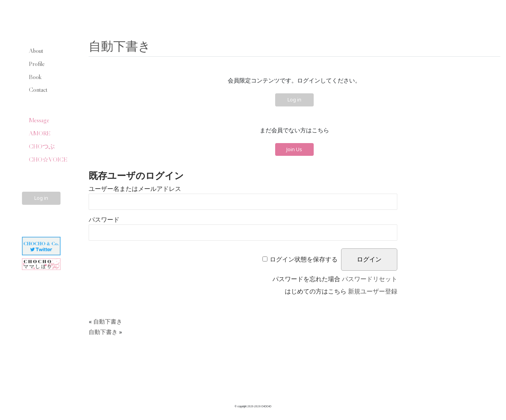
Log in (41, 198)
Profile (37, 64)
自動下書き (120, 46)
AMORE (40, 133)
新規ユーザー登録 (373, 291)
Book (35, 77)
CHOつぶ (42, 146)
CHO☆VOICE (48, 159)
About (36, 51)
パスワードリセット (370, 279)
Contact (38, 89)
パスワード (104, 220)
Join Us (294, 149)
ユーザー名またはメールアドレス (135, 189)
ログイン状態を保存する (304, 259)
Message (39, 120)
